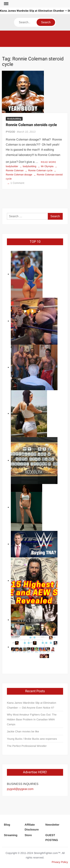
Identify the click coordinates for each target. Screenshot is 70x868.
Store (28, 835)
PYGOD (10, 132)
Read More (49, 162)
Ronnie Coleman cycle (40, 170)
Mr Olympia (47, 166)
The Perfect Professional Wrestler (27, 746)
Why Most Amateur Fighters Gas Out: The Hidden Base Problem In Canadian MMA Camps (32, 719)
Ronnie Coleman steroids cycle (31, 125)
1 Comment (17, 183)
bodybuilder (12, 166)
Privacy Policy (60, 862)
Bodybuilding (14, 119)
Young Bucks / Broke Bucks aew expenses (32, 739)
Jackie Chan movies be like (23, 731)
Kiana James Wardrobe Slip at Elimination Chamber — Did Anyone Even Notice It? (32, 705)
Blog (7, 825)
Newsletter (52, 825)
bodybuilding (29, 166)
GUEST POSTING (52, 838)
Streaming (11, 835)
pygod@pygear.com (20, 789)
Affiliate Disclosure (32, 827)
